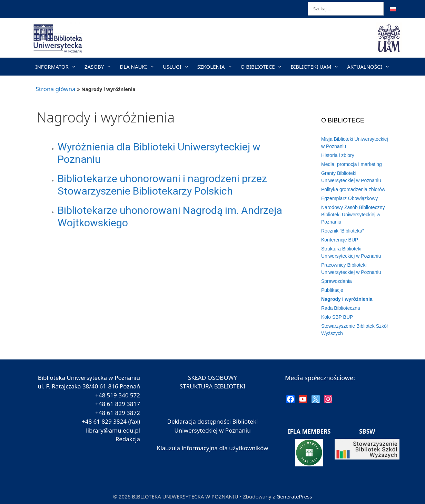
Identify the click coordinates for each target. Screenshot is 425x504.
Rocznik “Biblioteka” (343, 231)
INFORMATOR (58, 67)
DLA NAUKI (139, 67)
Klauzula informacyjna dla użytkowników (213, 448)
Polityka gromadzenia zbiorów (353, 189)
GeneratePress (294, 496)
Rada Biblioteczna (341, 308)
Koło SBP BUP (337, 317)
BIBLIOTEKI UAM (317, 67)
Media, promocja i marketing (352, 164)
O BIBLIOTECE (264, 67)
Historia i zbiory (338, 155)
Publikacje (332, 290)
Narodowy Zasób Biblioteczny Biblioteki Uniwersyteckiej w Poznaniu (353, 215)
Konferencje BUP (340, 240)
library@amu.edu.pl (113, 430)
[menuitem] (393, 9)
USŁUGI (178, 67)
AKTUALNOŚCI (370, 67)
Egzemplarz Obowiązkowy (349, 198)
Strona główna (56, 89)
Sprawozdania (337, 281)
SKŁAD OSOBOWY (212, 378)
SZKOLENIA (217, 67)
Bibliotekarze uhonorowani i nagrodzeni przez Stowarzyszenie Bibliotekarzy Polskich (162, 185)
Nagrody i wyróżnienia (347, 299)
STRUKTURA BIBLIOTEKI (213, 386)
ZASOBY (100, 67)
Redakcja (128, 439)
